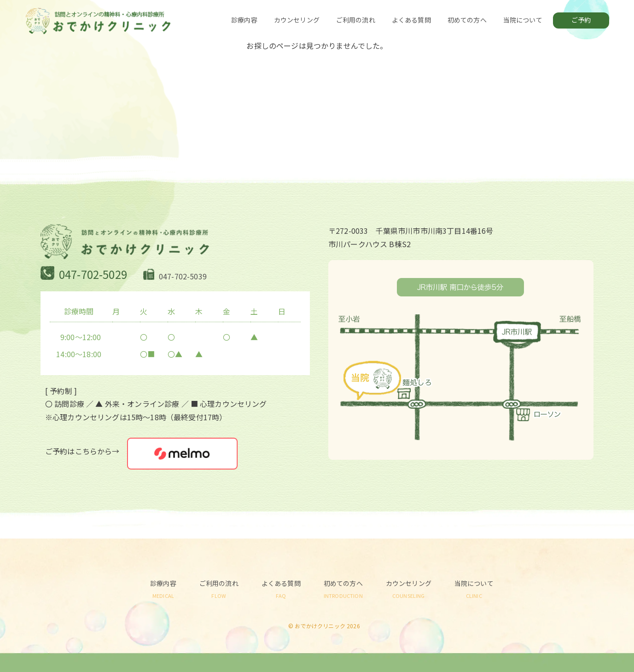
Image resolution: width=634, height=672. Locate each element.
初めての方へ (467, 20)
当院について (523, 20)
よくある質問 (411, 20)
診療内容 (244, 20)
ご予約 (581, 20)
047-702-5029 (93, 274)
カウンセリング (297, 20)
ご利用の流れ (356, 20)
